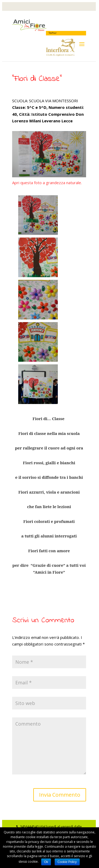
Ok (46, 862)
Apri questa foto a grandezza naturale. (47, 183)
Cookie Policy (67, 862)
